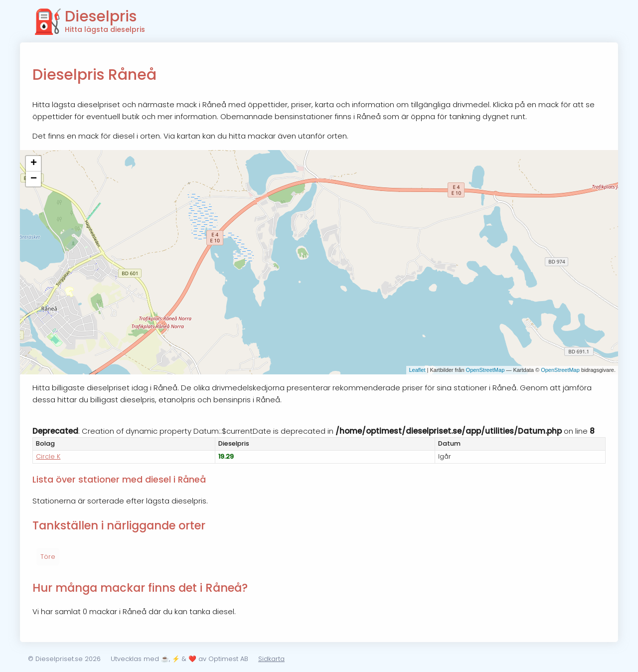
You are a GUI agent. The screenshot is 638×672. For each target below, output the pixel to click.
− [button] (34, 179)
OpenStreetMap (485, 370)
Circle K (48, 456)
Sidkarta (271, 659)
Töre (48, 557)
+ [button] (34, 164)
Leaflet (417, 370)
